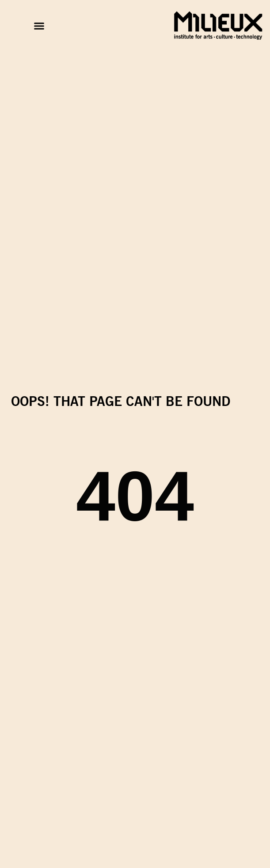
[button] (39, 26)
